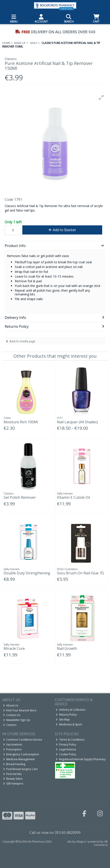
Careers (10, 725)
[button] (101, 98)
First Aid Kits (12, 774)
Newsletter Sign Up (17, 720)
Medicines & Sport (69, 724)
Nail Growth (67, 648)
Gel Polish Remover (20, 497)
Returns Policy (66, 715)
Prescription (12, 749)
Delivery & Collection (71, 710)
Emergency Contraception (21, 754)
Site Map (63, 720)
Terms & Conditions (70, 740)
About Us (11, 705)
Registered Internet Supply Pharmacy (81, 759)
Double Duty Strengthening (27, 573)
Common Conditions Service (23, 740)
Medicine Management (19, 759)
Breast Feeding (14, 764)
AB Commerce (101, 843)
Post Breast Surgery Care (21, 769)
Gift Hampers (13, 784)
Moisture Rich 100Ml (21, 422)
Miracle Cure (14, 648)
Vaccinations (13, 744)
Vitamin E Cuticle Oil (73, 497)
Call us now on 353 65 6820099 (55, 833)
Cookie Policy (66, 754)
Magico (81, 842)
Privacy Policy (66, 744)
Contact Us (12, 715)
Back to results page (22, 341)
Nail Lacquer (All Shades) (77, 422)
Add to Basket (62, 230)
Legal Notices (66, 749)
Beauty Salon (13, 779)
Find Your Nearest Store (20, 710)
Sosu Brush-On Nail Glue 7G (80, 573)
